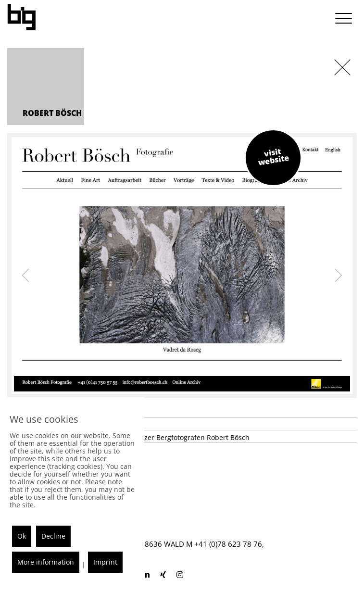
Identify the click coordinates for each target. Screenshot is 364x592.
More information (46, 562)
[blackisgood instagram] (180, 575)
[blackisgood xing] (163, 575)
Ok (22, 536)
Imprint (105, 562)
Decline (53, 536)
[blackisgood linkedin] (146, 575)
